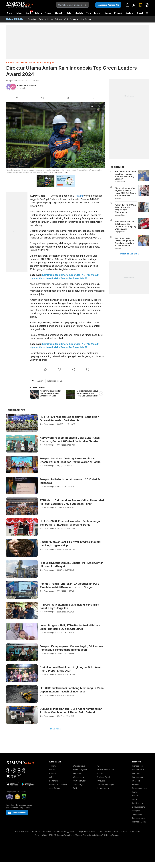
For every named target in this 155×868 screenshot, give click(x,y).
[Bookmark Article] (94, 98)
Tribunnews (137, 814)
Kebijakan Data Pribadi (87, 832)
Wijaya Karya (78, 777)
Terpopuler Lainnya (129, 254)
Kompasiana (137, 777)
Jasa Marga (78, 785)
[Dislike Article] (43, 98)
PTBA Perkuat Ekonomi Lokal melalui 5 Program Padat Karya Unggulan (69, 606)
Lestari (98, 14)
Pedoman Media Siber (109, 832)
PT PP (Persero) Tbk (105, 770)
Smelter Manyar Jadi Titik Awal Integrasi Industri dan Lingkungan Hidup (70, 544)
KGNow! (135, 785)
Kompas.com (13, 63)
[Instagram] (24, 770)
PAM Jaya (101, 781)
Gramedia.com (138, 818)
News (10, 13)
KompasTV (137, 773)
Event (28, 13)
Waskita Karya (79, 766)
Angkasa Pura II (103, 777)
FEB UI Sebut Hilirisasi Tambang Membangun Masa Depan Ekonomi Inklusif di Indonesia (72, 690)
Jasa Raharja (55, 788)
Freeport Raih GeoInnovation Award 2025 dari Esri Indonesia (71, 481)
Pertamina (74, 19)
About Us (36, 832)
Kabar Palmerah (22, 832)
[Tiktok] (19, 776)
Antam (79, 196)
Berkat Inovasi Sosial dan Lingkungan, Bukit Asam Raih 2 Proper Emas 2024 (71, 669)
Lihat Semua (85, 19)
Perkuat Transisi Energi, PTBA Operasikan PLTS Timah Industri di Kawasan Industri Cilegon (70, 585)
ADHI (66, 19)
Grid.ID (135, 799)
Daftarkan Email (17, 813)
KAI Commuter (79, 781)
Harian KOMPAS (139, 770)
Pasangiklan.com (139, 788)
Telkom (42, 19)
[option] (48, 394)
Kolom (19, 13)
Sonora (135, 796)
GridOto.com (137, 803)
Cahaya (38, 13)
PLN (98, 766)
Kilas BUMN (27, 63)
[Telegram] (19, 770)
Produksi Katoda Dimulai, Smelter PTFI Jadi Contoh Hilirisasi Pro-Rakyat (72, 565)
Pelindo (58, 19)
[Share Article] (68, 98)
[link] (140, 5)
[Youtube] (8, 776)
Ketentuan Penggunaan (64, 832)
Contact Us (135, 832)
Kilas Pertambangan (44, 63)
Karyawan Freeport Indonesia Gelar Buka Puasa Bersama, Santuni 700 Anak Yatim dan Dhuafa (70, 439)
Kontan (135, 792)
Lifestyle (79, 13)
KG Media (136, 781)
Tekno (48, 13)
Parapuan (136, 811)
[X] (14, 770)
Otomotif (59, 13)
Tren (89, 13)
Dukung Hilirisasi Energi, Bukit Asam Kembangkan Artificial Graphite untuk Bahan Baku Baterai (71, 711)
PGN (75, 788)
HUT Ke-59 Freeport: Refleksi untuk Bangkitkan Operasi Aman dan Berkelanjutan (69, 419)
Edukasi (129, 13)
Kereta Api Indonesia (58, 785)
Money (108, 13)
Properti (118, 13)
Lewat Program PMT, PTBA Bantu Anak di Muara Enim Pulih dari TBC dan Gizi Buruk (70, 627)
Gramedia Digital (139, 822)
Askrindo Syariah (80, 770)
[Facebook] (8, 770)
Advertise (47, 832)
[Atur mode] (134, 5)
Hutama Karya (103, 788)
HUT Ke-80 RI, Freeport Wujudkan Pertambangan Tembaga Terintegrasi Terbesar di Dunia (71, 523)
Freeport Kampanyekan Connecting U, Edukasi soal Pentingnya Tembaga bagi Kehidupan (72, 648)
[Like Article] (17, 98)
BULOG (100, 773)
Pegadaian (32, 19)
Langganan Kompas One (108, 5)
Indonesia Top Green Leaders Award (56, 381)
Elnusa (50, 19)
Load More (55, 729)
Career (124, 832)
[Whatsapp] (14, 776)
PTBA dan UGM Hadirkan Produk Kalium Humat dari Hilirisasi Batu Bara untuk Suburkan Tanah (72, 502)
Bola (69, 13)
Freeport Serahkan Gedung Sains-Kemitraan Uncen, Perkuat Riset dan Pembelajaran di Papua (70, 460)
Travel (140, 13)
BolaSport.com (138, 807)
